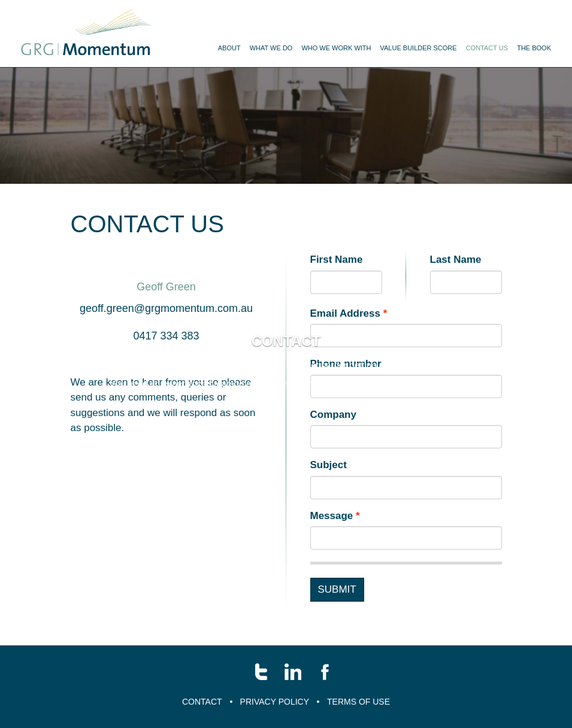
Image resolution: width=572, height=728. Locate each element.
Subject (329, 483)
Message (332, 534)
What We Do (271, 48)
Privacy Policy (275, 702)
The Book (534, 48)
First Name (337, 277)
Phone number (346, 382)
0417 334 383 (166, 354)
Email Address (345, 331)
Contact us (487, 48)
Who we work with (336, 48)
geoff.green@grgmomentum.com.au (166, 326)
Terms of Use (358, 702)
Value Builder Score (418, 48)
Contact (202, 702)
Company (333, 433)
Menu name (86, 33)
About (229, 48)
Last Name (456, 277)
